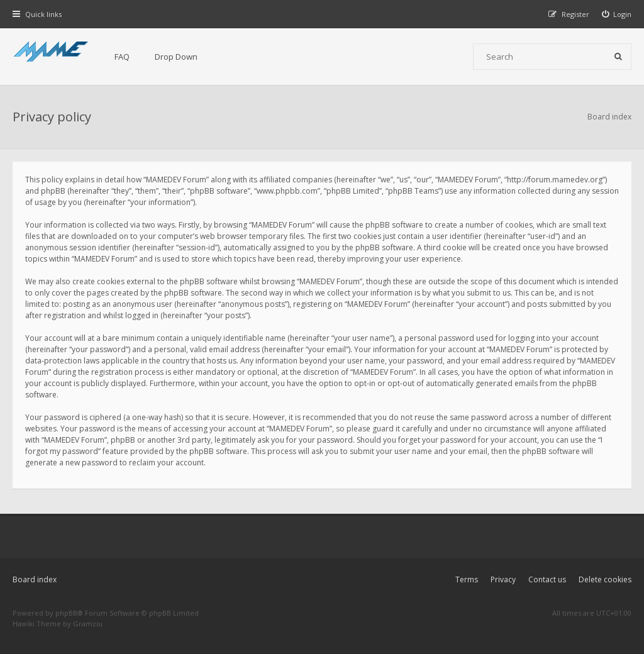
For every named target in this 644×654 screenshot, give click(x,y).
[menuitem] (617, 14)
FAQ (122, 57)
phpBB (66, 613)
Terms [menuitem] (467, 579)
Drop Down (176, 57)
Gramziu (88, 624)
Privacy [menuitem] (503, 579)
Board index (35, 579)
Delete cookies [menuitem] (605, 579)
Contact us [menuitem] (547, 579)
